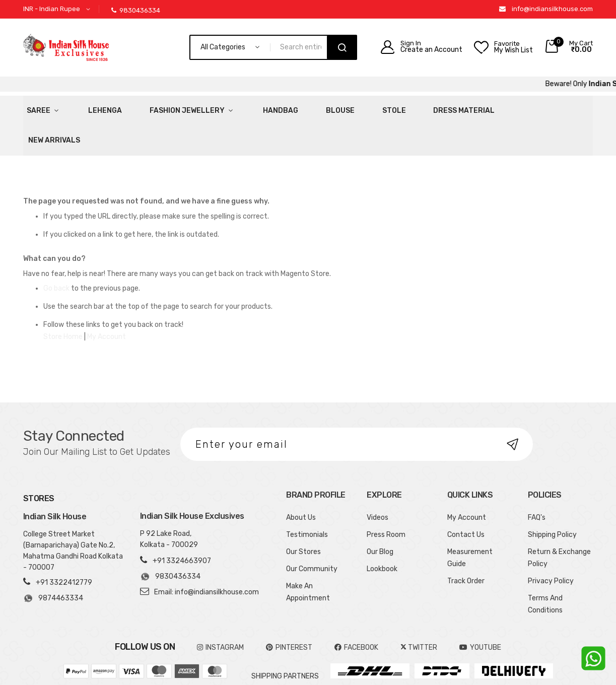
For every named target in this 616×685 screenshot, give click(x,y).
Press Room (386, 500)
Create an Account (431, 50)
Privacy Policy (551, 546)
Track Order (466, 546)
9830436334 (136, 10)
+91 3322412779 (64, 548)
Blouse (286, 108)
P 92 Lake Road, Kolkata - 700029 (169, 504)
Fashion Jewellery (158, 108)
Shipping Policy (552, 500)
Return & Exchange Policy (559, 523)
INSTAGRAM (220, 613)
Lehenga (88, 108)
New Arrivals (458, 108)
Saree (35, 108)
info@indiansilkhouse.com (552, 9)
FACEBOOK (356, 613)
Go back (56, 254)
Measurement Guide (470, 523)
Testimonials (307, 500)
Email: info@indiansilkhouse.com (207, 557)
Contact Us (466, 500)
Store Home (63, 302)
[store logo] (66, 47)
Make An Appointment (308, 557)
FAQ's (537, 483)
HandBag (238, 108)
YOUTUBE (480, 613)
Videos (378, 483)
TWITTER (419, 613)
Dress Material (386, 108)
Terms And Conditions (545, 569)
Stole (328, 108)
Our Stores (303, 517)
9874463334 (53, 564)
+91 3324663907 (182, 526)
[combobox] (303, 47)
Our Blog (380, 517)
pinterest (289, 613)
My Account (107, 302)
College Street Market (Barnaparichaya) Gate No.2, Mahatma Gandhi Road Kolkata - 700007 (73, 517)
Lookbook (382, 534)
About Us (301, 483)
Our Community (312, 534)
